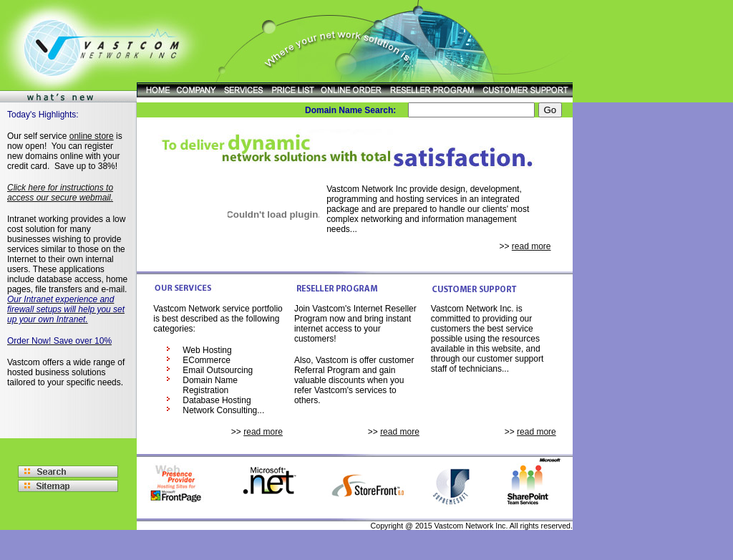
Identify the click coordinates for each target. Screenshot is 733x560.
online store (92, 136)
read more (531, 246)
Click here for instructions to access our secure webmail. (60, 193)
